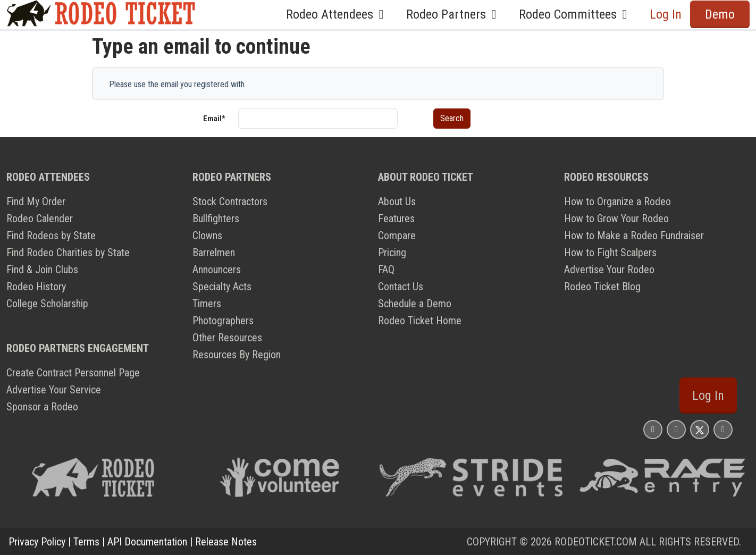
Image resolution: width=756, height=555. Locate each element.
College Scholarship (47, 304)
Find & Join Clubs (42, 270)
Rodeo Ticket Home (420, 321)
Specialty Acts (222, 287)
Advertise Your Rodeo (609, 270)
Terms (86, 542)
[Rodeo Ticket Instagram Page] (653, 429)
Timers (207, 304)
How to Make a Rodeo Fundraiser (634, 236)
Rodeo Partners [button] (454, 14)
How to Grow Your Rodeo (616, 218)
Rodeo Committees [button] (576, 14)
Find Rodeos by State (51, 236)
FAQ (386, 270)
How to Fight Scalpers (610, 253)
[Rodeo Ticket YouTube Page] (723, 429)
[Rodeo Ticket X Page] (700, 429)
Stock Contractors (230, 201)
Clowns (207, 236)
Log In (666, 14)
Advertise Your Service (54, 390)
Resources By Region (237, 355)
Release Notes (226, 542)
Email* (214, 119)
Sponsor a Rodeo (42, 407)
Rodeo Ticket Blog (602, 287)
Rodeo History (36, 287)
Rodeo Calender (40, 218)
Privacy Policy (37, 542)
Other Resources (227, 338)
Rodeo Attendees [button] (338, 14)
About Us (397, 201)
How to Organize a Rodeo (618, 201)
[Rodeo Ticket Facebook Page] (676, 429)
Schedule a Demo (415, 304)
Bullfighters (216, 218)
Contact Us (401, 287)
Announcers (217, 270)
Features (396, 218)
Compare (397, 236)
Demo (720, 14)
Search (452, 118)
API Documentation (147, 542)
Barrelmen (214, 253)
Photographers (223, 321)
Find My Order (36, 201)
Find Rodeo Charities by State (68, 253)
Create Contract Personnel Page (73, 373)
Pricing (392, 253)
